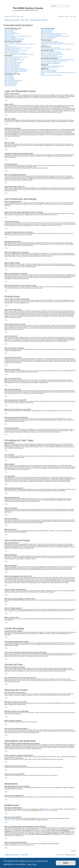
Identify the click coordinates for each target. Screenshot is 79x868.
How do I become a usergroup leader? (51, 35)
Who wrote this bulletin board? (49, 70)
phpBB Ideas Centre (10, 820)
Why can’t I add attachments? (12, 66)
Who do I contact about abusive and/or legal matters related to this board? (58, 73)
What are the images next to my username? (16, 50)
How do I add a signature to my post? (14, 60)
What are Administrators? (48, 30)
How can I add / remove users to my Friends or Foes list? (56, 49)
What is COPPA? (9, 31)
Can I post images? (10, 79)
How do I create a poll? (11, 61)
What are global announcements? (13, 80)
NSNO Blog (16, 16)
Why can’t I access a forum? (12, 65)
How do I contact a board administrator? (51, 75)
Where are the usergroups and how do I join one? (54, 34)
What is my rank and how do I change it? (15, 53)
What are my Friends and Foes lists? (51, 48)
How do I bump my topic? (11, 73)
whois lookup (42, 829)
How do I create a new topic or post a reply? (16, 57)
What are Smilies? (9, 78)
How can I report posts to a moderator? (15, 69)
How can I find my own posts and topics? (52, 57)
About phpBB (45, 810)
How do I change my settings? (12, 43)
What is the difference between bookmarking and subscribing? (57, 60)
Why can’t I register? (10, 32)
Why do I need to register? (11, 30)
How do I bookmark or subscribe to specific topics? (54, 61)
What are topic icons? (10, 86)
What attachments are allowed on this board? (53, 66)
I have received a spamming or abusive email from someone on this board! (58, 45)
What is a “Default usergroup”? (49, 37)
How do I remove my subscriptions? (50, 64)
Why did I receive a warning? (12, 67)
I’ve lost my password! (10, 37)
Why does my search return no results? (51, 53)
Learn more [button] (32, 864)
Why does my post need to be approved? (15, 71)
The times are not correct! (11, 47)
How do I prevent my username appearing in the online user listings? (20, 45)
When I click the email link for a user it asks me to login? (19, 54)
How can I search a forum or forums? (51, 52)
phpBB (26, 245)
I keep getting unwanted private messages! (52, 43)
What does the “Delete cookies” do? (14, 40)
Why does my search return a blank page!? (52, 54)
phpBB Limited (48, 809)
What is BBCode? (9, 75)
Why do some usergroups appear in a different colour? (55, 36)
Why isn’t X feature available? (49, 71)
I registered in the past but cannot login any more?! (18, 36)
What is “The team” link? (47, 39)
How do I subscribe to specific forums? (51, 62)
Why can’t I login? (9, 35)
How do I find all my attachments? (50, 67)
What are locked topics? (11, 84)
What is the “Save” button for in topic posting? (16, 70)
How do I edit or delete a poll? (12, 64)
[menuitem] (22, 16)
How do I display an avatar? (12, 52)
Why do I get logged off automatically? (14, 39)
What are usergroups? (47, 32)
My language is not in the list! (12, 49)
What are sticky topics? (11, 83)
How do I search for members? (49, 56)
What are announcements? (12, 82)
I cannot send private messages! (49, 41)
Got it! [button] (66, 863)
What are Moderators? (47, 31)
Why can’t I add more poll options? (14, 62)
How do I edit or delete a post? (13, 58)
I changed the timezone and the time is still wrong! (18, 48)
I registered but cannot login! (12, 34)
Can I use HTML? (9, 77)
